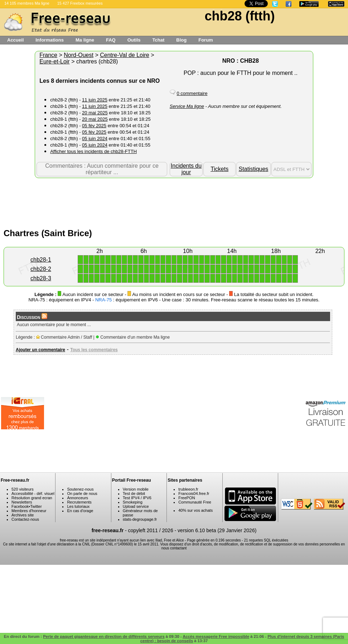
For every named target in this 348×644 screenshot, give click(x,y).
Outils (134, 40)
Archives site (23, 515)
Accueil (15, 40)
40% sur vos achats (195, 510)
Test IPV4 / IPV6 (137, 498)
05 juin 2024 (95, 139)
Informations (50, 40)
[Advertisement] (174, 201)
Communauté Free (195, 502)
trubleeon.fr (188, 489)
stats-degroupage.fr (140, 519)
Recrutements (79, 502)
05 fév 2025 (94, 126)
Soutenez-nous (80, 489)
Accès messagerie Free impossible (216, 636)
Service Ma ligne (187, 106)
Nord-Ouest (79, 55)
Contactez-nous (25, 519)
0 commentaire (192, 93)
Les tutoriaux (78, 506)
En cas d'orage (80, 511)
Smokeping (133, 502)
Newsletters (22, 502)
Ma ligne (85, 40)
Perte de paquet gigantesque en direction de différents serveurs (104, 636)
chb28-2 (41, 269)
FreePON (187, 498)
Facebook (20, 506)
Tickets (219, 169)
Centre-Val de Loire (125, 55)
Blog (181, 40)
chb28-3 (41, 278)
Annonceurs (78, 498)
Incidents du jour (186, 169)
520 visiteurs (23, 489)
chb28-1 (41, 260)
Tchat (159, 40)
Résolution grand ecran (32, 498)
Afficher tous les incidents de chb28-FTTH (93, 151)
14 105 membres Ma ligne (27, 3)
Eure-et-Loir (54, 61)
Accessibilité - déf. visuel (33, 493)
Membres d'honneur (29, 511)
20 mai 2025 (95, 113)
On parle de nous (82, 493)
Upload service (136, 506)
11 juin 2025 (95, 100)
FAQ (111, 40)
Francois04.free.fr (194, 493)
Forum (206, 40)
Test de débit (134, 493)
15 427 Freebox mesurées (80, 3)
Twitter (36, 506)
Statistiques (254, 169)
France (48, 55)
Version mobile (136, 489)
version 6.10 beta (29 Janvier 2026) (217, 530)
